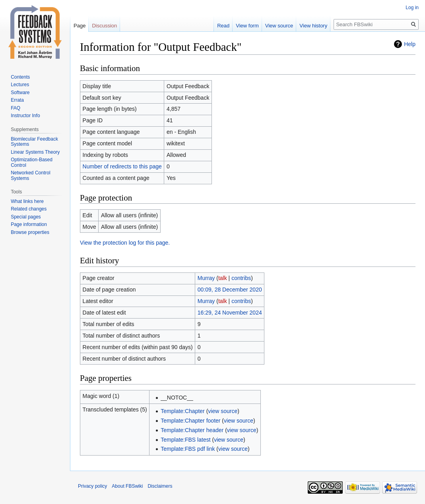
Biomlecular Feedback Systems (34, 142)
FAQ (16, 108)
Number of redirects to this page (122, 166)
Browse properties (30, 232)
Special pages (26, 217)
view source (223, 411)
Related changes (29, 209)
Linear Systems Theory (35, 152)
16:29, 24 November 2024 (230, 313)
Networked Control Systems (30, 176)
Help (410, 44)
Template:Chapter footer (190, 421)
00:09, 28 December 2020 (230, 290)
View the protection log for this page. (125, 243)
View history (313, 26)
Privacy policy (92, 486)
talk (223, 278)
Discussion (104, 26)
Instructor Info (25, 116)
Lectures (20, 85)
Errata (17, 100)
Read (223, 26)
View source (279, 26)
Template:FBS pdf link (188, 449)
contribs (241, 278)
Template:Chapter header (192, 430)
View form (247, 26)
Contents (20, 77)
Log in (412, 8)
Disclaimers (160, 486)
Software (20, 93)
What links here (27, 201)
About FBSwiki (127, 486)
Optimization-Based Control (32, 162)
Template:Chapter (183, 411)
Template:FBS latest (185, 440)
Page (80, 26)
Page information (29, 224)
